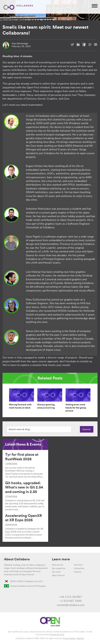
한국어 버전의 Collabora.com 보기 (24, 581)
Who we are (58, 565)
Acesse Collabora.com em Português (25, 586)
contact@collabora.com (71, 605)
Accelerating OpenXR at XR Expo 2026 (24, 518)
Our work (56, 572)
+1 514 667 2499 (71, 601)
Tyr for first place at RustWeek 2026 (22, 457)
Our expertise (59, 568)
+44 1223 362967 (71, 597)
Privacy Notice (69, 638)
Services (78, 565)
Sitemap (80, 638)
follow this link (57, 634)
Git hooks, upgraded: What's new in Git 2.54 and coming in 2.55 (24, 487)
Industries (79, 568)
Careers (78, 572)
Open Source (58, 575)
